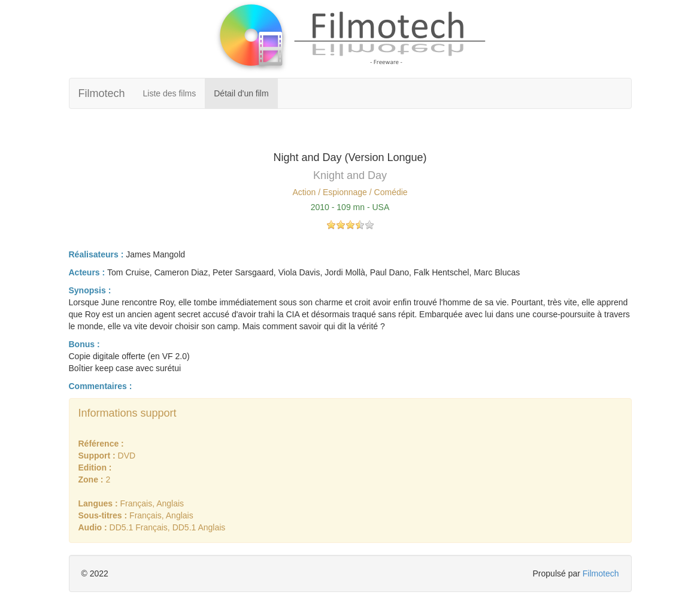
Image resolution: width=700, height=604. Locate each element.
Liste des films (170, 93)
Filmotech (102, 93)
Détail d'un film (241, 93)
